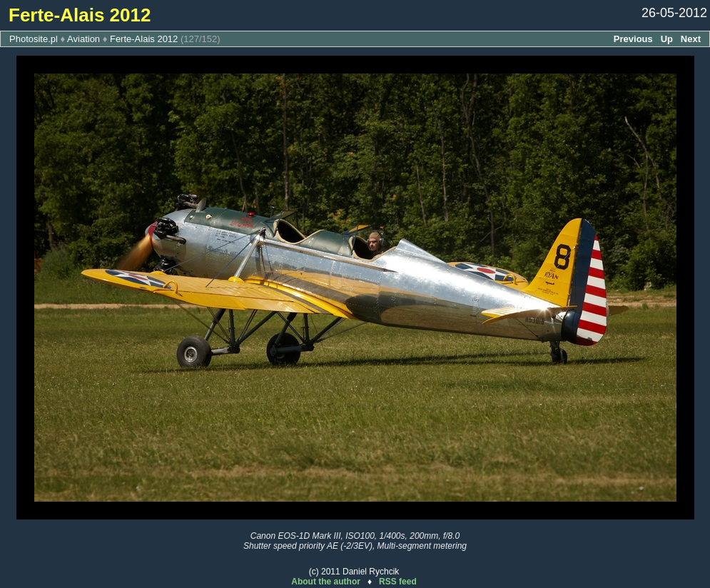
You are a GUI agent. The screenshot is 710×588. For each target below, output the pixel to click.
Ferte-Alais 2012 (144, 39)
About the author (326, 582)
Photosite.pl (34, 39)
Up (667, 39)
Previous (633, 39)
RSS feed (398, 582)
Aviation (83, 39)
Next (691, 39)
